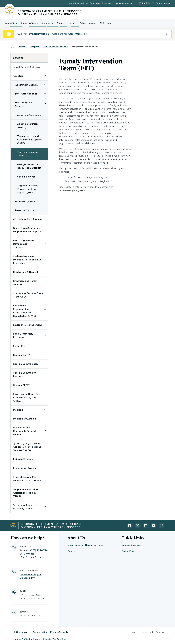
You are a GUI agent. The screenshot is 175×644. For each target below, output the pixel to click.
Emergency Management (27, 325)
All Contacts (27, 554)
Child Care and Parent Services (25, 283)
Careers (72, 551)
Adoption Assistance (29, 115)
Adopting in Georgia (26, 85)
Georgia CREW (21, 385)
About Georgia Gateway (27, 67)
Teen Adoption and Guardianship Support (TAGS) (29, 140)
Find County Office (31, 557)
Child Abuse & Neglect (26, 272)
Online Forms (129, 551)
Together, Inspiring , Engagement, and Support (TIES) (28, 189)
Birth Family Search (26, 201)
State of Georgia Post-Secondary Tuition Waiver (27, 479)
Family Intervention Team (28, 154)
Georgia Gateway (131, 545)
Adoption (35, 47)
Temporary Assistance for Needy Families (26, 507)
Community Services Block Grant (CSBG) (28, 295)
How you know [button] (121, 3)
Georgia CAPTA (22, 355)
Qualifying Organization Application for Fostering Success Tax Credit (27, 447)
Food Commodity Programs (23, 336)
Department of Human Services (85, 545)
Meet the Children (25, 210)
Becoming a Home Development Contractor (24, 244)
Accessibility (40, 632)
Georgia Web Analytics (55, 639)
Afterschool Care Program (28, 219)
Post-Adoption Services (55, 47)
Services (22, 47)
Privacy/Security (59, 632)
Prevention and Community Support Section (24, 431)
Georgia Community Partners (24, 375)
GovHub (160, 632)
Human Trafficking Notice (27, 639)
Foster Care (20, 346)
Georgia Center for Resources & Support (29, 166)
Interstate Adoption (26, 94)
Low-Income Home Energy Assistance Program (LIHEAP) (28, 398)
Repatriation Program (25, 468)
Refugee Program (23, 459)
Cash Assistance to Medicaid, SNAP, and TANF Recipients (28, 260)
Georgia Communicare (26, 364)
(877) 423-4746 (39, 550)
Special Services (26, 177)
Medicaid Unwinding (25, 419)
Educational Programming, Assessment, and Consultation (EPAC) (24, 311)
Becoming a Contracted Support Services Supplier (27, 230)
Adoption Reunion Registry (27, 126)
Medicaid (18, 410)
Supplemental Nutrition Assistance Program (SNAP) (26, 493)
